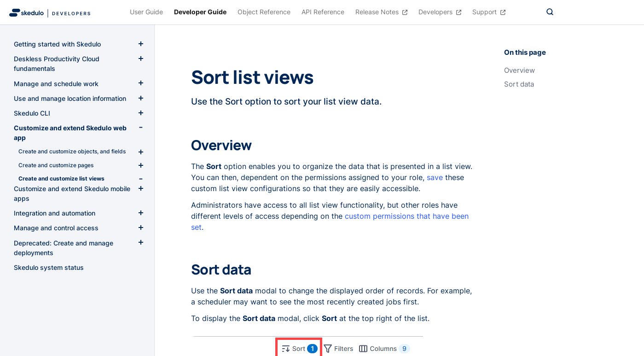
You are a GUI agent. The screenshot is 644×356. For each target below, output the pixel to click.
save (435, 177)
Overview (519, 70)
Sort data (519, 84)
